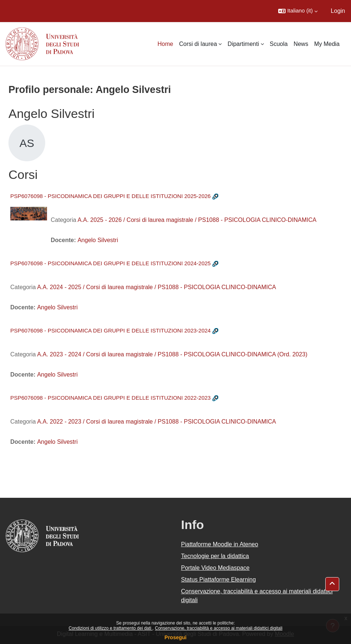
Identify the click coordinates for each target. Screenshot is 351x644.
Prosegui (176, 637)
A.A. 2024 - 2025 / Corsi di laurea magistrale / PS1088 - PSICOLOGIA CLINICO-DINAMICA (157, 287)
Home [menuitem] (166, 44)
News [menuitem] (301, 44)
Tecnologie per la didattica (215, 556)
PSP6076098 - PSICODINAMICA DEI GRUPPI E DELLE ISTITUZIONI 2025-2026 (110, 196)
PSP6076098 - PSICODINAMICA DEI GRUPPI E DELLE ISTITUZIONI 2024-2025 (110, 263)
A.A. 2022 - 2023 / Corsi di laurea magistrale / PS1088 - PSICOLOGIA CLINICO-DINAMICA (157, 422)
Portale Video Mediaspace (216, 568)
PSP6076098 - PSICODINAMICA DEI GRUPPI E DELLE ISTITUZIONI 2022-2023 (110, 398)
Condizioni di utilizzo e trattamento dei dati (111, 628)
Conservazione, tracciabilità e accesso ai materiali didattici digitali (219, 628)
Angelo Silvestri (98, 240)
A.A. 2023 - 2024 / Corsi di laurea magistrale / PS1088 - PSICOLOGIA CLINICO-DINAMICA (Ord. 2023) (172, 354)
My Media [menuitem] (327, 44)
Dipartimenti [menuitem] (243, 44)
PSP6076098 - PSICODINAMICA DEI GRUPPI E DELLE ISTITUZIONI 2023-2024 (110, 330)
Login (338, 11)
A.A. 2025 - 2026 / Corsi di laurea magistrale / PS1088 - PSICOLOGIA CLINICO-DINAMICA (197, 220)
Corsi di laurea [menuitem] (198, 44)
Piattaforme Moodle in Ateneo (220, 544)
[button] (298, 11)
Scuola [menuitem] (279, 44)
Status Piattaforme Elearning (219, 580)
